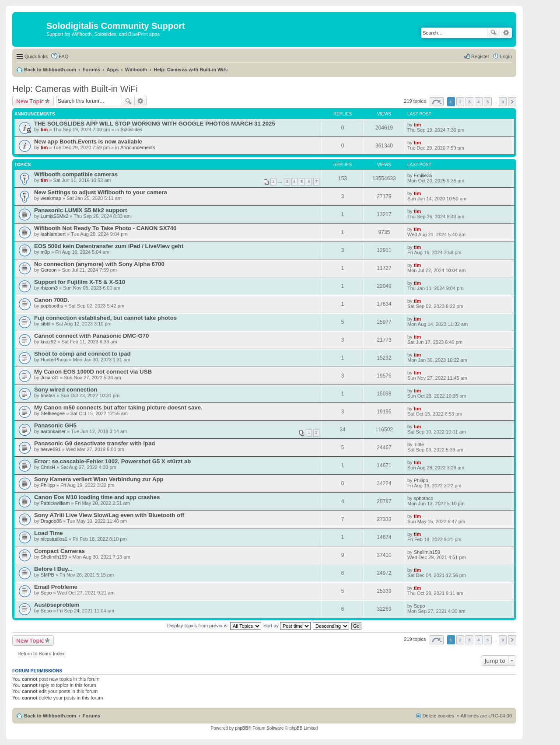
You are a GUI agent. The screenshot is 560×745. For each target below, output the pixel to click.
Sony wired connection (66, 390)
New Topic (30, 101)
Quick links (36, 56)
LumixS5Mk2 (55, 216)
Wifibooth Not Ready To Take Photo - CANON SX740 (105, 228)
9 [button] (503, 102)
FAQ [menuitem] (63, 56)
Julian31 (50, 378)
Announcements (138, 147)
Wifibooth (136, 70)
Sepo (46, 593)
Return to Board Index (41, 654)
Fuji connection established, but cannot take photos (105, 318)
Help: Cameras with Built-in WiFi (191, 70)
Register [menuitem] (480, 56)
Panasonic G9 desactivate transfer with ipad (94, 443)
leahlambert (53, 234)
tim (44, 129)
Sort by (287, 626)
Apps (113, 70)
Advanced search (506, 33)
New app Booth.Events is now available (88, 142)
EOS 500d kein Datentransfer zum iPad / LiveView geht (109, 246)
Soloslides (131, 129)
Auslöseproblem (57, 605)
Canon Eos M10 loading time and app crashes (97, 497)
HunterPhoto (54, 360)
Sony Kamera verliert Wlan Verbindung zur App (99, 479)
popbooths (52, 306)
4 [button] (479, 102)
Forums (91, 70)
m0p (45, 252)
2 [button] (460, 102)
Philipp (48, 485)
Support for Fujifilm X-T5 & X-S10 (80, 282)
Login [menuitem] (506, 56)
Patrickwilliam (55, 503)
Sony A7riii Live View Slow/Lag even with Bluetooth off (109, 515)
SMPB (47, 575)
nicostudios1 (54, 539)
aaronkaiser (53, 431)
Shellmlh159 (54, 557)
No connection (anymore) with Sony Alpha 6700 (99, 264)
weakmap (51, 198)
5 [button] (488, 102)
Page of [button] (437, 102)
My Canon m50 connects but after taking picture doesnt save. (118, 407)
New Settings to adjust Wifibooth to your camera (101, 192)
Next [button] (512, 102)
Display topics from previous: (214, 626)
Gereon (49, 270)
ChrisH (48, 467)
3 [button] (469, 102)
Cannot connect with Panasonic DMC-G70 (91, 336)
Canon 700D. (52, 300)
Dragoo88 (51, 521)
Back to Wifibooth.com (50, 70)
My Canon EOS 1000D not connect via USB (93, 372)
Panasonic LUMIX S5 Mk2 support (81, 210)
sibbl (46, 324)
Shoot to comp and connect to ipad (82, 354)
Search (493, 33)
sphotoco (424, 498)
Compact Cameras (59, 551)
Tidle (419, 444)
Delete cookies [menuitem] (438, 716)
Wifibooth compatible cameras (76, 174)
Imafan (48, 395)
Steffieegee (53, 413)
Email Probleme (56, 587)
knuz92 (48, 342)
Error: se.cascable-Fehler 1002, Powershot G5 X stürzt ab (112, 461)
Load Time (49, 533)
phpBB (241, 728)
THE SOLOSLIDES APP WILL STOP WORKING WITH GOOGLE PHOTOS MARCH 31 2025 (155, 124)
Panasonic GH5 (55, 425)
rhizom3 (49, 288)
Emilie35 (423, 175)
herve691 (51, 449)
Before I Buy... (53, 569)
